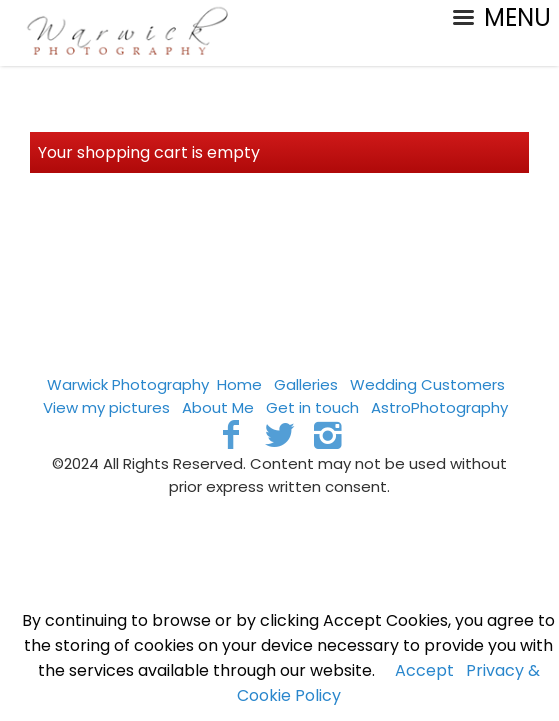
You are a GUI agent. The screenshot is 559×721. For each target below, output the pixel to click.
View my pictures (106, 407)
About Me (218, 407)
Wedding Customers (427, 384)
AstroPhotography (439, 407)
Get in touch (312, 407)
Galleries (306, 384)
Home (239, 384)
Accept (424, 670)
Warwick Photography (128, 384)
